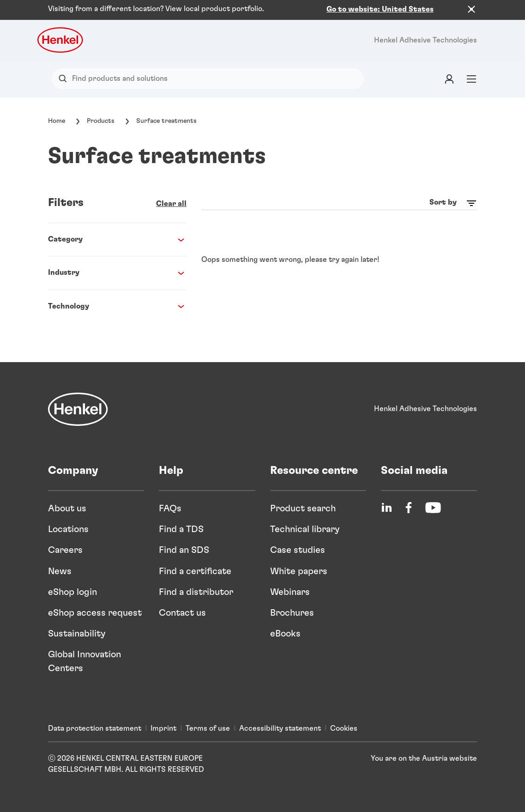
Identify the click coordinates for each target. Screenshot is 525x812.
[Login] (449, 79)
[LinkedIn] (386, 508)
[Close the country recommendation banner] (471, 9)
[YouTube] (433, 508)
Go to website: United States (380, 9)
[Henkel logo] (61, 40)
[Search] (65, 79)
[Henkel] (78, 409)
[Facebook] (409, 508)
